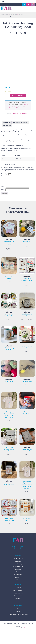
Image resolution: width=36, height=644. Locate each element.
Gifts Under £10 (13, 14)
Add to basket (18, 109)
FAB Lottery (18, 601)
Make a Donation (18, 604)
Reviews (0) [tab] (7, 139)
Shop (7, 14)
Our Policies (18, 622)
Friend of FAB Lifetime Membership (19, 119)
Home (2, 14)
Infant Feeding (18, 577)
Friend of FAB (13, 121)
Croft (24, 641)
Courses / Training (18, 572)
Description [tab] (7, 136)
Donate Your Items (18, 606)
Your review (5, 189)
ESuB (18, 593)
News (18, 585)
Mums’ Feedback (18, 580)
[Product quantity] (7, 109)
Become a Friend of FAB (18, 615)
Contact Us (18, 591)
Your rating (5, 187)
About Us (18, 575)
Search (24, 4)
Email (3, 203)
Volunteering (18, 609)
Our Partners (18, 588)
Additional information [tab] (20, 136)
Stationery (21, 14)
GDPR (18, 625)
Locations (18, 583)
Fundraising (18, 612)
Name (3, 200)
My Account (29, 4)
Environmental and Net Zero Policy (18, 628)
